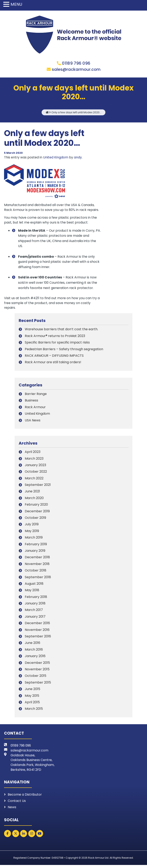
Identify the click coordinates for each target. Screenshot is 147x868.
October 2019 (35, 519)
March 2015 (34, 710)
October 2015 (36, 678)
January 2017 (35, 618)
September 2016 (38, 638)
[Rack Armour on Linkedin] (24, 837)
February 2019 (36, 546)
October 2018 (36, 572)
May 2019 (32, 533)
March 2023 (34, 460)
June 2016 (32, 645)
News (12, 810)
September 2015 (38, 684)
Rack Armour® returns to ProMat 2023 (55, 337)
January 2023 (35, 467)
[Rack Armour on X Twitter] (16, 837)
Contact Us (17, 803)
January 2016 (35, 658)
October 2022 (36, 473)
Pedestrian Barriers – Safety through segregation (64, 351)
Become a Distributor (25, 797)
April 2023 (33, 453)
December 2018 (37, 559)
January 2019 (35, 552)
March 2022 (34, 480)
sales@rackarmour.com (76, 69)
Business (31, 402)
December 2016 (37, 625)
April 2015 (32, 704)
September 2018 (38, 579)
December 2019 (37, 513)
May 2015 (32, 697)
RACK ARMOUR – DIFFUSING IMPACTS (54, 357)
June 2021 (32, 493)
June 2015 (32, 691)
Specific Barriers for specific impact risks (57, 344)
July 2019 (32, 526)
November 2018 (37, 565)
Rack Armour (35, 409)
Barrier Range (36, 395)
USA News (33, 422)
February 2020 (36, 506)
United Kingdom (56, 157)
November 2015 (37, 671)
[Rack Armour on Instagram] (32, 837)
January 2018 (35, 605)
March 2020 (34, 500)
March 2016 (34, 651)
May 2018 (32, 592)
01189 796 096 (76, 63)
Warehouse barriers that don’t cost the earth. (61, 331)
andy (78, 157)
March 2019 (34, 539)
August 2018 (34, 585)
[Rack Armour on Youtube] (40, 837)
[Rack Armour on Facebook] (8, 837)
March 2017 (34, 612)
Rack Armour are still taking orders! (53, 364)
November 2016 (37, 631)
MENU (16, 4)
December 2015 (37, 664)
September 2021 (38, 486)
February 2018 (36, 598)
